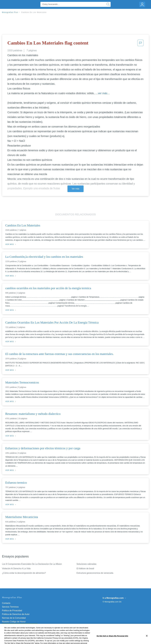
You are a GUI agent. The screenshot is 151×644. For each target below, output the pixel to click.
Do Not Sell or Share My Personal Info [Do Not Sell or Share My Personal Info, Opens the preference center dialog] (112, 641)
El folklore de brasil (85, 569)
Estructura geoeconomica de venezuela (95, 573)
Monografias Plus (10, 12)
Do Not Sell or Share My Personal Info (20, 625)
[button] (140, 44)
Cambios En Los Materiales (34, 12)
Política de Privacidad (12, 611)
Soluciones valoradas (86, 564)
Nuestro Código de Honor (14, 622)
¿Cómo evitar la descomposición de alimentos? (24, 573)
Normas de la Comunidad (14, 618)
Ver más (76, 189)
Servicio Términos (10, 607)
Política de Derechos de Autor (16, 614)
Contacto (6, 603)
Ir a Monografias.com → (115, 598)
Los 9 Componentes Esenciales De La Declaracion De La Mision (32, 564)
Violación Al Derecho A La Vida (16, 569)
